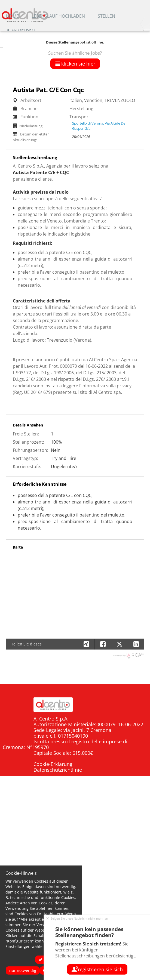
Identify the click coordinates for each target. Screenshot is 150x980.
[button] (136, 644)
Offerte (136, 843)
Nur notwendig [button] (23, 970)
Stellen (106, 16)
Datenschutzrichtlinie (58, 770)
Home (12, 16)
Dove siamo (130, 834)
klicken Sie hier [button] (75, 64)
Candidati (133, 814)
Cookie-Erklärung (53, 764)
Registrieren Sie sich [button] (97, 969)
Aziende (135, 824)
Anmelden (20, 31)
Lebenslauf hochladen (58, 16)
